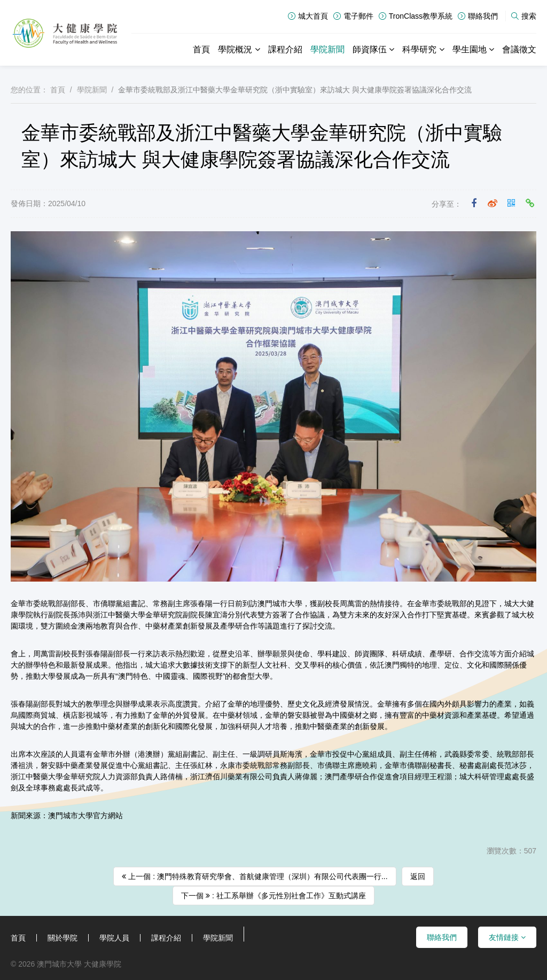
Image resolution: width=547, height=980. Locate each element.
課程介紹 (285, 49)
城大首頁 (308, 16)
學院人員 (114, 938)
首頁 (201, 49)
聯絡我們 (478, 16)
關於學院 (62, 938)
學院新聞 (327, 49)
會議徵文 (519, 49)
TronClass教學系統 (416, 16)
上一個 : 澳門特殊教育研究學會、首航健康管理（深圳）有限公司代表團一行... (255, 876)
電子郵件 (353, 16)
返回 (418, 876)
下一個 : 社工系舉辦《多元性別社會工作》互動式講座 (273, 896)
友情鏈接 (507, 937)
